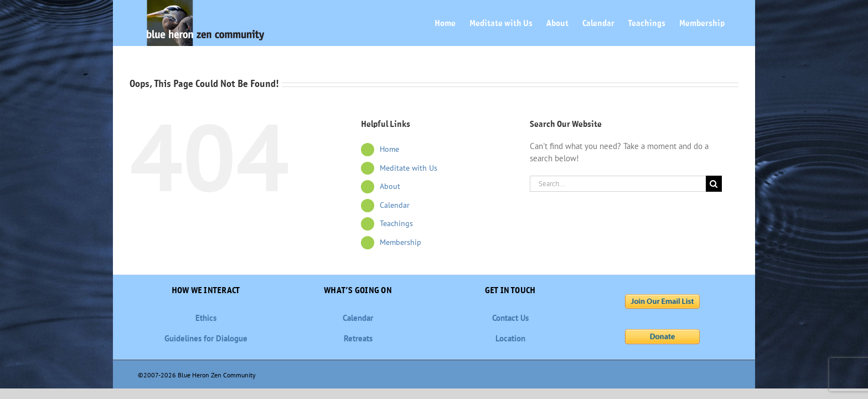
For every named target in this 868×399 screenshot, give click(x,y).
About (390, 186)
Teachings (396, 223)
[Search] (714, 184)
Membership (401, 242)
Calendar (395, 205)
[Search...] (618, 184)
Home (389, 149)
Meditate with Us (409, 168)
